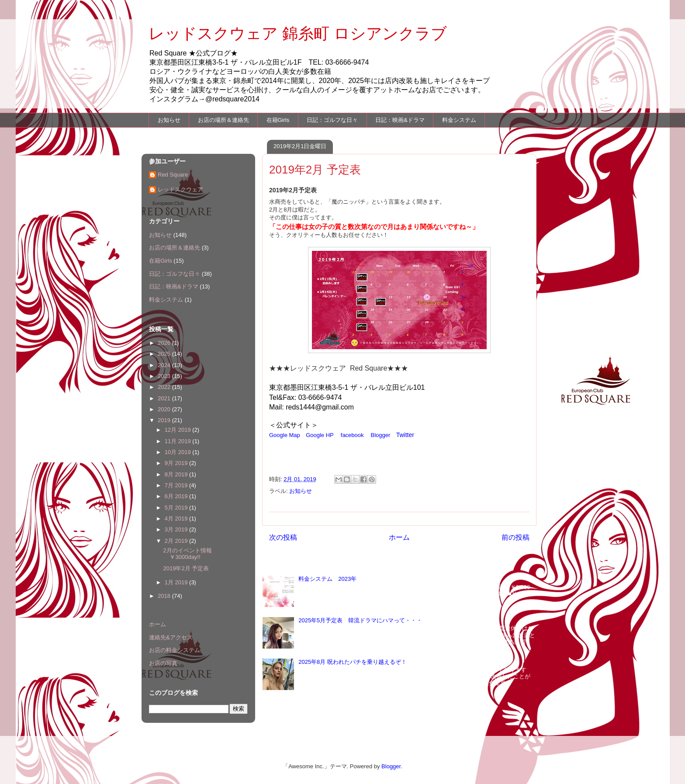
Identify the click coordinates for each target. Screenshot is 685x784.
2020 (165, 409)
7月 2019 (177, 485)
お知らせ (169, 120)
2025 (165, 354)
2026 (165, 343)
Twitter (405, 435)
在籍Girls (278, 120)
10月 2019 (179, 452)
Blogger (381, 435)
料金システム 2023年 (327, 579)
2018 (165, 596)
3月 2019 (177, 529)
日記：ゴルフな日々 (332, 120)
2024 (165, 365)
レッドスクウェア (180, 189)
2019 (165, 420)
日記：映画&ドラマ (400, 120)
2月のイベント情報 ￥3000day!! (190, 554)
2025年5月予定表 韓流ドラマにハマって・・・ (360, 620)
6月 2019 (177, 496)
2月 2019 (177, 541)
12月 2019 (179, 430)
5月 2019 (177, 508)
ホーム (399, 537)
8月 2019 (177, 474)
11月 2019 (179, 441)
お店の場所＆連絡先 (223, 120)
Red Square (173, 175)
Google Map (285, 435)
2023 (165, 376)
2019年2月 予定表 (186, 568)
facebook (352, 435)
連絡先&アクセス (171, 637)
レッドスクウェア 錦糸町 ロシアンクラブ (298, 33)
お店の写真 (163, 663)
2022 (165, 387)
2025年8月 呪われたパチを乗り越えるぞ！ (353, 662)
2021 (165, 398)
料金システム (459, 120)
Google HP (320, 435)
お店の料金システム (175, 650)
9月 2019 (177, 463)
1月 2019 (177, 582)
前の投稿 (515, 537)
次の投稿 (283, 537)
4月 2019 (177, 519)
